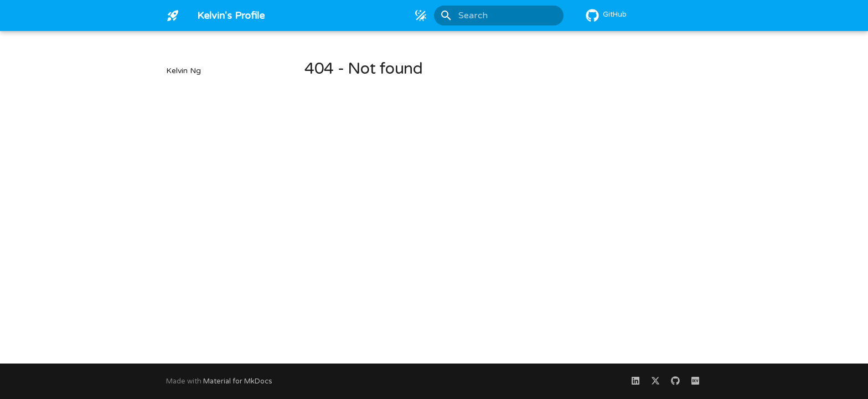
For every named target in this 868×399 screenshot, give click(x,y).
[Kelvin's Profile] (173, 16)
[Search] (499, 16)
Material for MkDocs (238, 381)
